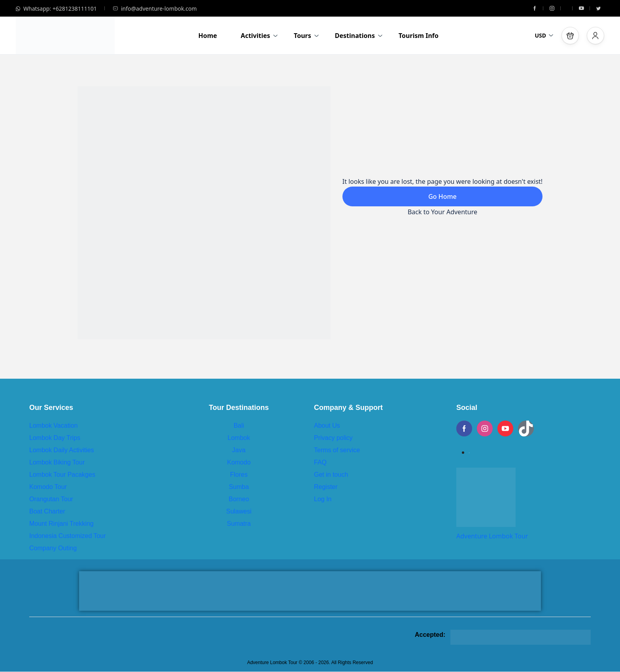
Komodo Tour (48, 487)
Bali (239, 426)
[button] (570, 36)
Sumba (239, 487)
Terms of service (337, 450)
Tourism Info (419, 36)
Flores (239, 475)
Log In (323, 499)
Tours (306, 36)
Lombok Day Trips (55, 438)
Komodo (239, 462)
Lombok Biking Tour (57, 462)
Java (239, 450)
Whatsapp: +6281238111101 (56, 8)
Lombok (239, 438)
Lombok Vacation (53, 426)
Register (326, 487)
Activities (259, 36)
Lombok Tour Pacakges (62, 475)
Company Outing (53, 548)
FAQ (320, 462)
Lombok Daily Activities (62, 450)
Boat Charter (47, 511)
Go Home (442, 196)
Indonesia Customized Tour (68, 536)
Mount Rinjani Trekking (61, 524)
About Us (327, 426)
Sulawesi (239, 511)
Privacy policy (333, 438)
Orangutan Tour (51, 499)
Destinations (359, 36)
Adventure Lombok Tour (492, 536)
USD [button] (544, 35)
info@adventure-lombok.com (155, 8)
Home (207, 36)
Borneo (239, 499)
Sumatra (239, 524)
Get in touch (331, 475)
